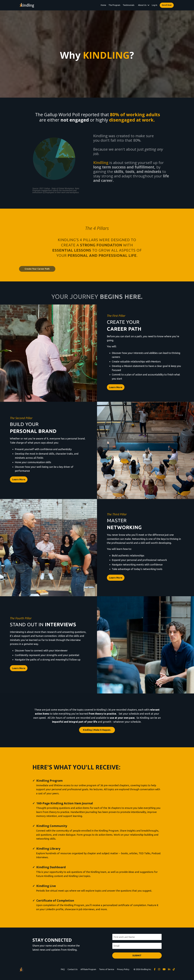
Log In (155, 5)
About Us (144, 5)
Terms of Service (107, 974)
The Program (114, 5)
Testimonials (129, 5)
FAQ (63, 974)
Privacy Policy (123, 974)
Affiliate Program (88, 974)
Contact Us (73, 974)
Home (103, 5)
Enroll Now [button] (167, 5)
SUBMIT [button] (137, 960)
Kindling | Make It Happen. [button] (97, 731)
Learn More (117, 388)
